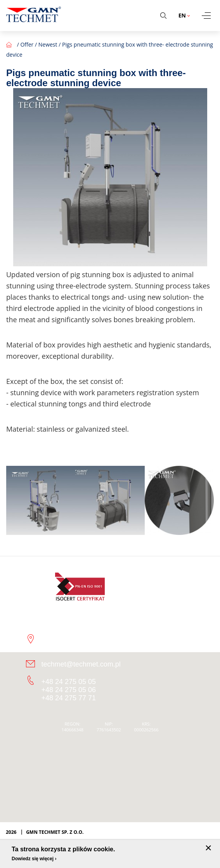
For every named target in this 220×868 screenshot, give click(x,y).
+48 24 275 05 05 (69, 682)
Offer (27, 44)
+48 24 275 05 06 (69, 690)
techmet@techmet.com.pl (81, 664)
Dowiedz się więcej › (34, 859)
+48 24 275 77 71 (69, 698)
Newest (48, 44)
